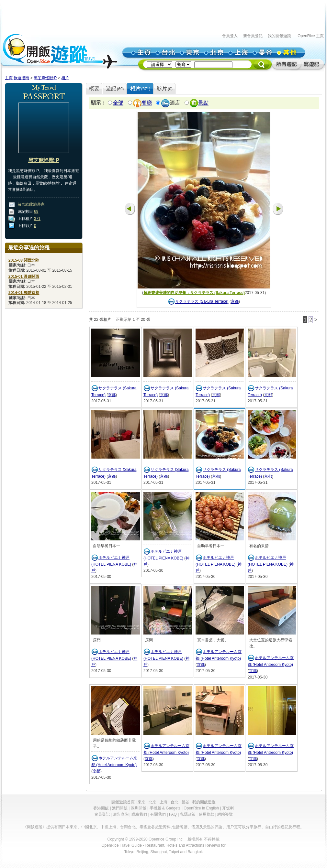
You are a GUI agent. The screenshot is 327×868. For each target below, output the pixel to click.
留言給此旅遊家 (31, 204)
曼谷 (186, 802)
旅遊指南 (21, 78)
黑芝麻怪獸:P (45, 78)
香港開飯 (101, 808)
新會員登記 (253, 36)
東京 (141, 802)
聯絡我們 (139, 814)
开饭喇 (228, 808)
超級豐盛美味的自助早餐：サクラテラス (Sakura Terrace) (194, 293)
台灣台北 (128, 827)
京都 (235, 302)
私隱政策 (188, 814)
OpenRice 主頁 (311, 36)
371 (37, 219)
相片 (65, 78)
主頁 (9, 78)
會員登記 (102, 814)
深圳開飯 (139, 808)
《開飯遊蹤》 (35, 827)
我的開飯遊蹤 (279, 36)
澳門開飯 (120, 808)
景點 (203, 103)
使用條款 (207, 814)
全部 (118, 103)
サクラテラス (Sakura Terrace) (202, 302)
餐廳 (147, 103)
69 (36, 212)
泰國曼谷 (147, 827)
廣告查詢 (121, 814)
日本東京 (70, 827)
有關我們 (158, 814)
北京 (152, 802)
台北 (175, 802)
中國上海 (108, 827)
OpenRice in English (201, 808)
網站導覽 (225, 814)
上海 (163, 802)
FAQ (173, 814)
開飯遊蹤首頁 (123, 802)
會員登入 (230, 36)
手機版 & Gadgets (165, 808)
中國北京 (89, 827)
